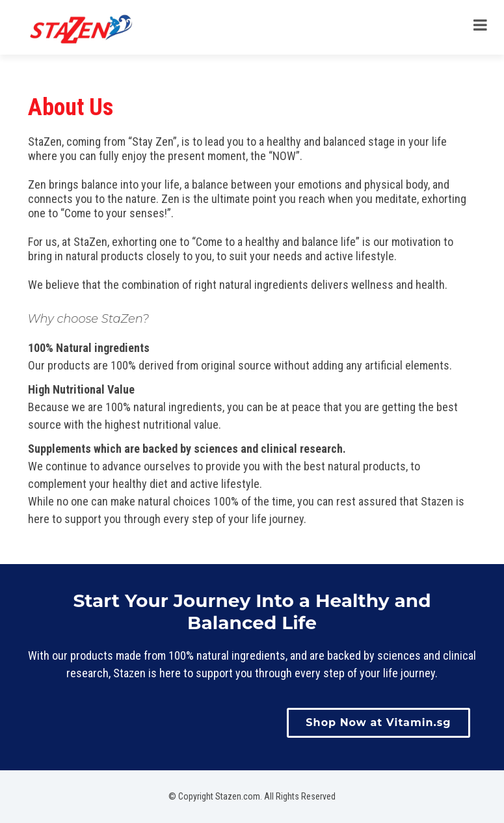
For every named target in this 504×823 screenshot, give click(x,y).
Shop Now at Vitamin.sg (378, 722)
